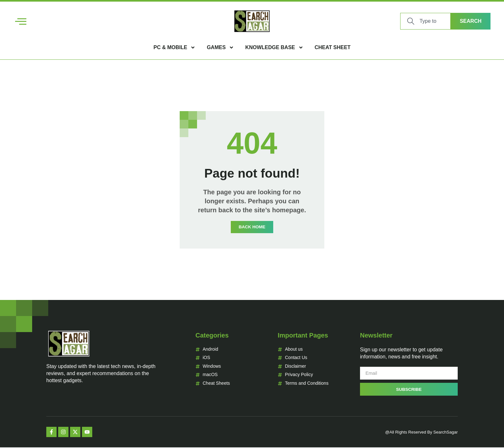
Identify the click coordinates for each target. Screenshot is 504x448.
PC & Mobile (175, 48)
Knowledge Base (274, 48)
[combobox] (425, 21)
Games (220, 48)
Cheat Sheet (333, 47)
